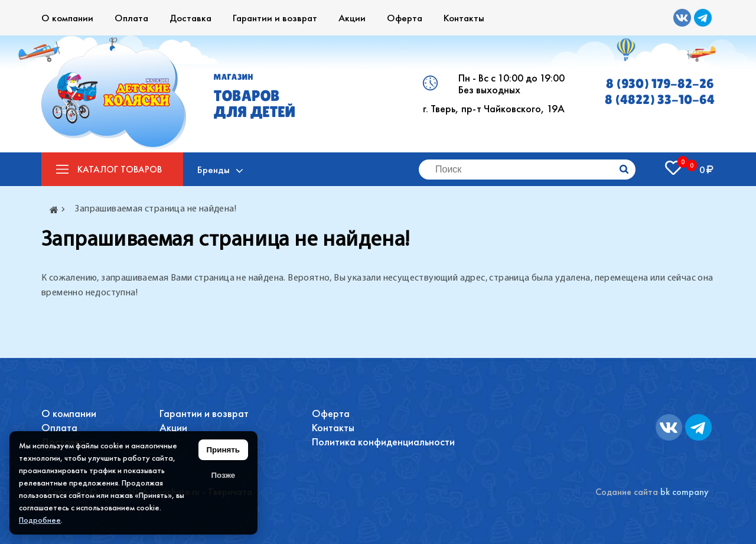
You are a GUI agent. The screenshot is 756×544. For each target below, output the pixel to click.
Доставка (190, 18)
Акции (352, 18)
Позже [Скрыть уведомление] (223, 475)
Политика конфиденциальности (383, 442)
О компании (67, 18)
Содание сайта (627, 492)
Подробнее (40, 520)
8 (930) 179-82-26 (660, 84)
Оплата (131, 18)
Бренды (214, 170)
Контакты (464, 18)
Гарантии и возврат (275, 18)
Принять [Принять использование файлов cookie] (223, 450)
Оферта (405, 18)
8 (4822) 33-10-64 (660, 100)
